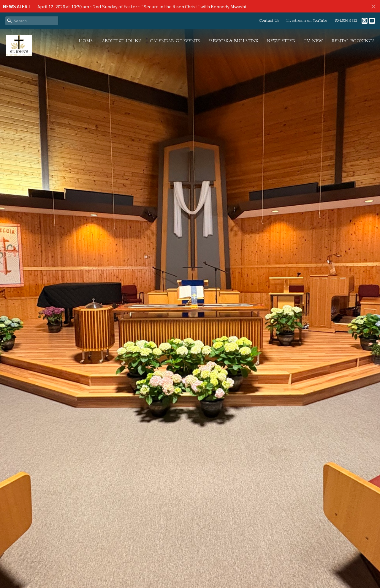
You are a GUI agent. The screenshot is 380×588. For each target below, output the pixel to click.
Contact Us (269, 21)
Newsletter (281, 41)
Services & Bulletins (233, 41)
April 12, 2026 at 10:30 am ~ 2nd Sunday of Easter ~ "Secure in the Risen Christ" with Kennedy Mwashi (142, 6)
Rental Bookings (353, 41)
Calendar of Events (175, 41)
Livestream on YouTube (307, 21)
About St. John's (121, 41)
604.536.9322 (346, 21)
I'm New (313, 41)
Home (86, 41)
